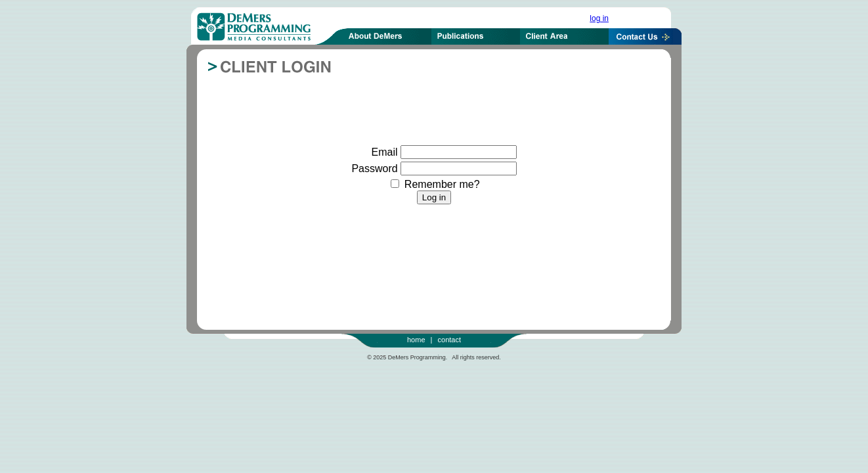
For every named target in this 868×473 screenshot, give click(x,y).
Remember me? (435, 184)
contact (449, 340)
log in (599, 18)
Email (385, 152)
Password (374, 169)
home (416, 340)
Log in (434, 197)
